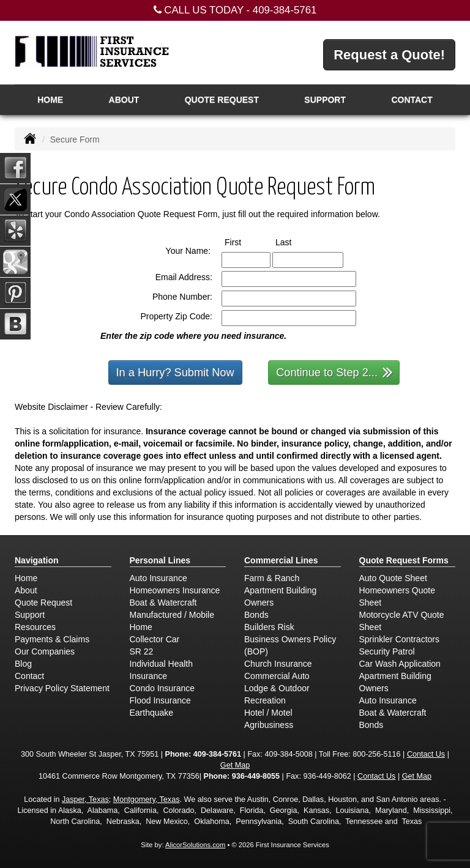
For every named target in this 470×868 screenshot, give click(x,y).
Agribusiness (269, 725)
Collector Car (155, 639)
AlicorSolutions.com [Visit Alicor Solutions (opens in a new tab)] (195, 845)
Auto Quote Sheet (393, 578)
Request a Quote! (389, 55)
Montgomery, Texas (147, 799)
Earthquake (152, 713)
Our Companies (45, 651)
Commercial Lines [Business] (281, 560)
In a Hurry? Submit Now (175, 373)
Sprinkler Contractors (400, 639)
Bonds (256, 615)
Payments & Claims (52, 639)
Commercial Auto (277, 676)
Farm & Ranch (272, 578)
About (124, 100)
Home (50, 100)
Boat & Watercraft (163, 603)
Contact (29, 676)
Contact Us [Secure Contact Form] (426, 754)
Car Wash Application (400, 664)
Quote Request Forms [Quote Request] (404, 560)
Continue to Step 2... (334, 372)
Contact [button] (412, 100)
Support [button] (325, 100)
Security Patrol (387, 651)
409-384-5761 (285, 10)
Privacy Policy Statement (62, 688)
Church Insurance (278, 664)
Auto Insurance (159, 578)
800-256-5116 (376, 754)
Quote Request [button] (222, 100)
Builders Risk (269, 627)
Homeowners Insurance (175, 590)
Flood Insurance (160, 700)
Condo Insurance (162, 688)
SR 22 (142, 651)
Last (295, 242)
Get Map (235, 765)
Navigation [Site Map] (37, 560)
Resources (35, 627)
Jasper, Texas (85, 799)
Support (30, 615)
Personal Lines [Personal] (160, 560)
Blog (23, 664)
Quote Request (43, 603)
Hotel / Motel (268, 713)
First (244, 242)
